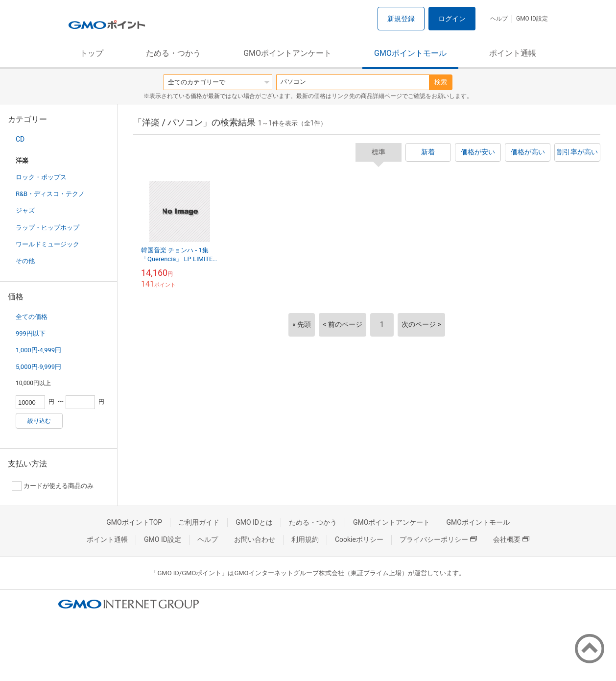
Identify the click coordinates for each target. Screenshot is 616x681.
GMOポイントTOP (134, 522)
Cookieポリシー (359, 539)
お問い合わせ (255, 539)
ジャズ (25, 210)
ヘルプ (499, 19)
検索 (441, 82)
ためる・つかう (173, 53)
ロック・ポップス (41, 177)
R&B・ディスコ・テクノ (50, 194)
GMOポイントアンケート (287, 53)
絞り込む (39, 421)
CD (20, 139)
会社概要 (511, 539)
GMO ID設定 (532, 19)
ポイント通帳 (513, 53)
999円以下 (31, 333)
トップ (92, 53)
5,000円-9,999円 (38, 367)
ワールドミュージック (47, 244)
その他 (25, 261)
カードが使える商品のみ (53, 486)
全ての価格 (32, 317)
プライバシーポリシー (438, 539)
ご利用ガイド (199, 522)
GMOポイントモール (410, 53)
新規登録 (401, 19)
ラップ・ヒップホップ (47, 228)
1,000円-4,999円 (38, 350)
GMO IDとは (254, 522)
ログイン (452, 19)
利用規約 (305, 539)
